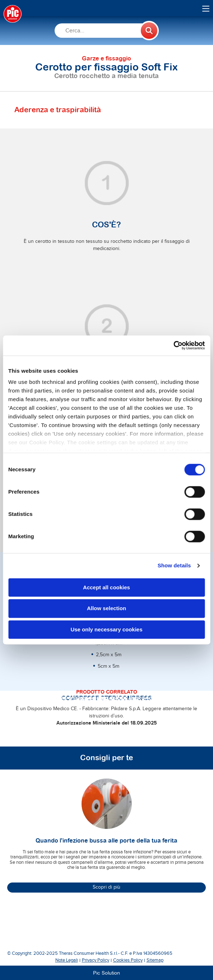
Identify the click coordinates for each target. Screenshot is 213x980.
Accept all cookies (107, 587)
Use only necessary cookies (106, 629)
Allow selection (107, 609)
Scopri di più (107, 887)
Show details (174, 565)
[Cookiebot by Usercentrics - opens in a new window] (173, 345)
